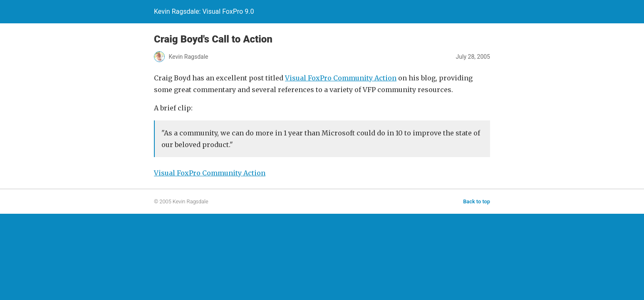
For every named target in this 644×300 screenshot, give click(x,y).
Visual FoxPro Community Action (341, 78)
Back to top (477, 201)
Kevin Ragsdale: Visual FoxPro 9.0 (204, 11)
